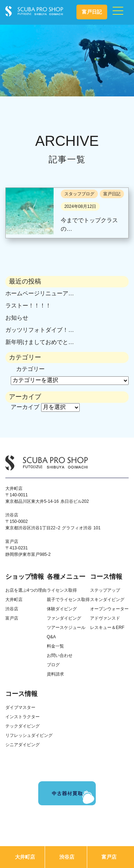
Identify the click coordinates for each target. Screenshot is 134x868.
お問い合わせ (60, 655)
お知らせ (17, 318)
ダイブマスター (20, 707)
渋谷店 (67, 857)
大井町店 (25, 857)
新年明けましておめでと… (40, 342)
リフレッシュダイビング (29, 735)
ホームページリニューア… (40, 293)
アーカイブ (25, 407)
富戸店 (109, 857)
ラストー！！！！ (28, 306)
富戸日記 (92, 12)
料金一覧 (55, 646)
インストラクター (23, 717)
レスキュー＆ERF (107, 628)
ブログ (53, 665)
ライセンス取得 (62, 590)
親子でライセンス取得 (68, 600)
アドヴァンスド (105, 618)
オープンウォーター (109, 609)
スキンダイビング (107, 600)
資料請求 (55, 674)
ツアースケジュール (66, 628)
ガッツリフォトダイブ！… (40, 330)
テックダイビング (23, 726)
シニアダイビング (23, 745)
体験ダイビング (62, 609)
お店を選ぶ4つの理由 (26, 590)
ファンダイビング (64, 618)
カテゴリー (30, 369)
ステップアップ (105, 590)
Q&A (51, 637)
